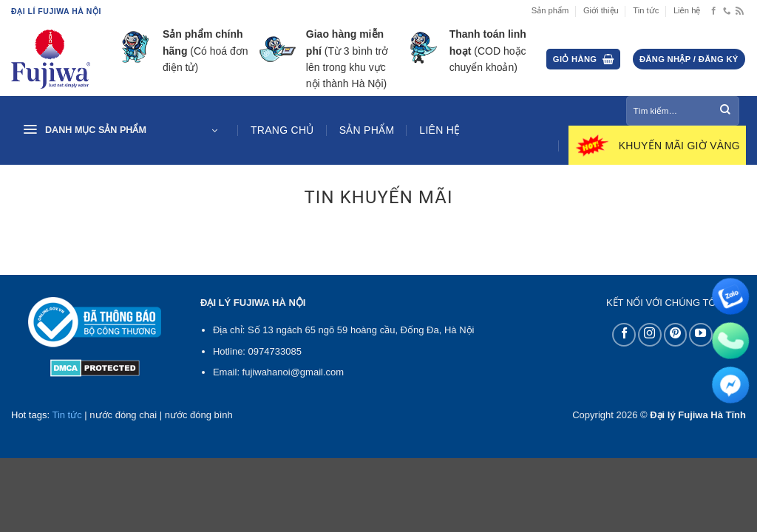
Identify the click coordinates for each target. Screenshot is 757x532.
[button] (583, 59)
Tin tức (646, 10)
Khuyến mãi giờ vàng (679, 146)
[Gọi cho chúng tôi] (727, 11)
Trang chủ (282, 130)
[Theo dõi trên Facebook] (714, 11)
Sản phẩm (550, 10)
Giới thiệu (601, 10)
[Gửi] (725, 111)
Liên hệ (687, 10)
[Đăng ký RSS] (740, 11)
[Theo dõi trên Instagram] (650, 335)
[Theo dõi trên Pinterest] (676, 335)
